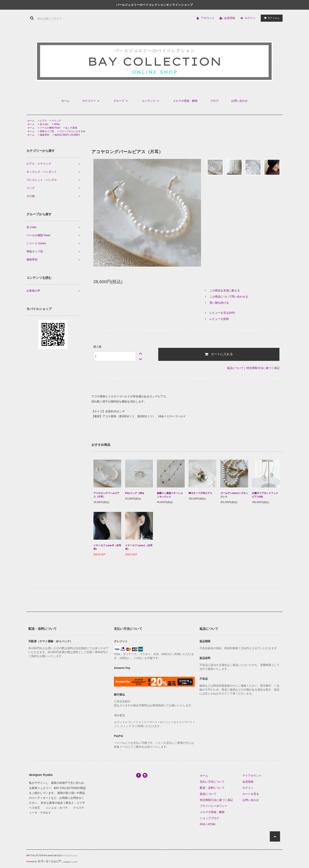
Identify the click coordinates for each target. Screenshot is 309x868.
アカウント (208, 18)
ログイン (250, 18)
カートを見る (251, 794)
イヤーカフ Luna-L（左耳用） (139, 547)
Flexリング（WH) (135, 493)
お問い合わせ (239, 101)
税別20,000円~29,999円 (67, 135)
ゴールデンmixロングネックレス (234, 495)
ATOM (211, 824)
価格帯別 (45, 135)
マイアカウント (252, 776)
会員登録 (230, 18)
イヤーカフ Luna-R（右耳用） (107, 547)
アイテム (271, 18)
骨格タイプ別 (47, 131)
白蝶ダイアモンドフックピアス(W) (265, 495)
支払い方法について (212, 782)
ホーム (65, 101)
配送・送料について (212, 788)
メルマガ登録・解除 (185, 101)
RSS (203, 824)
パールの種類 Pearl (50, 128)
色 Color (44, 124)
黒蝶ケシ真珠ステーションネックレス (170, 495)
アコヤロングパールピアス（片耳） (106, 495)
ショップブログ (209, 818)
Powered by (52, 862)
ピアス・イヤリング (50, 121)
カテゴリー (91, 101)
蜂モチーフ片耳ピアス (200, 493)
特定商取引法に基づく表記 (263, 368)
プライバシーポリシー (214, 806)
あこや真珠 (71, 128)
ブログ (214, 101)
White (57, 124)
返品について (235, 368)
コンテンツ (151, 101)
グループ (121, 101)
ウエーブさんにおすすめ (72, 131)
